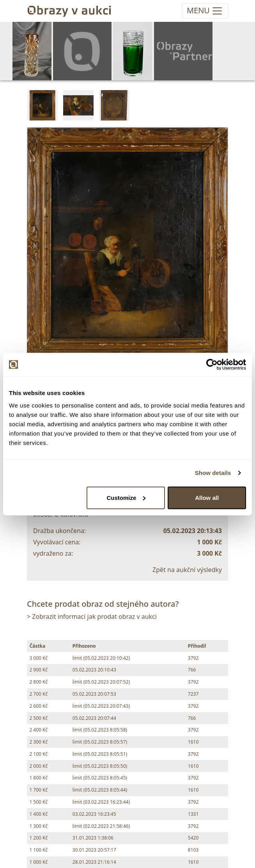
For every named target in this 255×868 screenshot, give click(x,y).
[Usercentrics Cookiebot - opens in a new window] (212, 365)
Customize (126, 497)
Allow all (207, 497)
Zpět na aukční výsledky (187, 570)
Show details (213, 473)
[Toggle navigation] (205, 11)
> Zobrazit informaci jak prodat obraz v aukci (92, 616)
